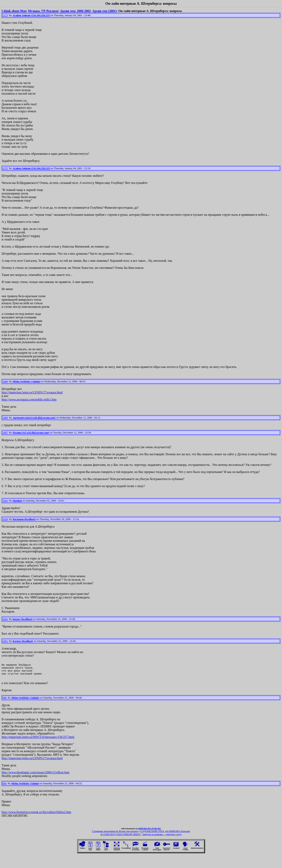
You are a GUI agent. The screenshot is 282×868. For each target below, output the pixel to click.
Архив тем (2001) (104, 11)
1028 (5, 519)
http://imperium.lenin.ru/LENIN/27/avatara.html (32, 392)
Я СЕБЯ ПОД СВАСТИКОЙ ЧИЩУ (121, 837)
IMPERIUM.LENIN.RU (150, 831)
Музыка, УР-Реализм (43, 11)
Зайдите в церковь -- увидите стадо (162, 837)
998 (5, 701)
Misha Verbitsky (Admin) (27, 381)
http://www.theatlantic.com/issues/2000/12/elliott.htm (35, 775)
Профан (17, 501)
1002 (5, 619)
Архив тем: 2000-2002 (75, 11)
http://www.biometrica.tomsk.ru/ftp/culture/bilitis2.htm (36, 815)
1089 (5, 381)
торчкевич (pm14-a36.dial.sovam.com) (34, 418)
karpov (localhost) (23, 619)
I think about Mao (14, 11)
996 (5, 786)
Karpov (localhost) (23, 641)
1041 (5, 501)
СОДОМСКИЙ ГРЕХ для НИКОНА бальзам (165, 834)
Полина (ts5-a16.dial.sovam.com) (31, 433)
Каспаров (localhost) (24, 519)
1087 (5, 433)
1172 (5, 168)
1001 (5, 641)
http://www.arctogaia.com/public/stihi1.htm (29, 399)
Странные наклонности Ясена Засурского (115, 834)
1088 (5, 418)
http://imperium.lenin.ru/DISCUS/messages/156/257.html (38, 740)
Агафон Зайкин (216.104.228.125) (31, 15)
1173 (5, 15)
